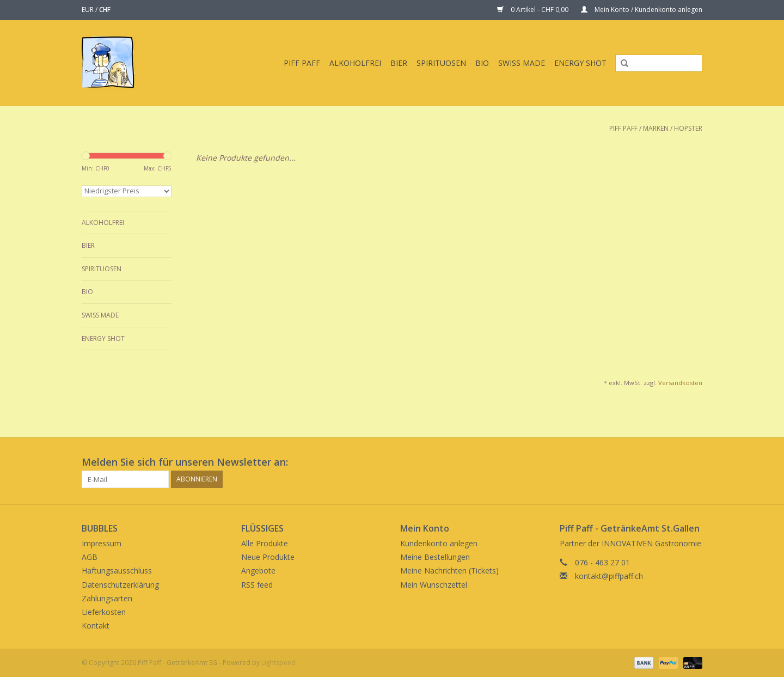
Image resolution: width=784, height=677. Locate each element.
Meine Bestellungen (435, 557)
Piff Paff (302, 63)
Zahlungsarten (107, 598)
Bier (399, 63)
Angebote (258, 571)
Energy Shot (580, 63)
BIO (482, 63)
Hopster (688, 128)
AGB (90, 557)
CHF (105, 10)
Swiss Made (522, 63)
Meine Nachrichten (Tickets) (449, 571)
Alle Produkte (265, 543)
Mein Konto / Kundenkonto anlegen (642, 10)
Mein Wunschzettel (434, 585)
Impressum (102, 543)
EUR (88, 10)
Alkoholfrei (355, 63)
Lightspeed (278, 663)
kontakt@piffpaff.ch (609, 576)
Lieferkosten (104, 612)
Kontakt (96, 626)
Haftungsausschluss (117, 571)
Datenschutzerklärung (120, 585)
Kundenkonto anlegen (439, 543)
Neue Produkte (268, 557)
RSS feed (257, 585)
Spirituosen (441, 63)
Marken (656, 128)
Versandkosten (680, 383)
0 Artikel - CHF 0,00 (534, 10)
